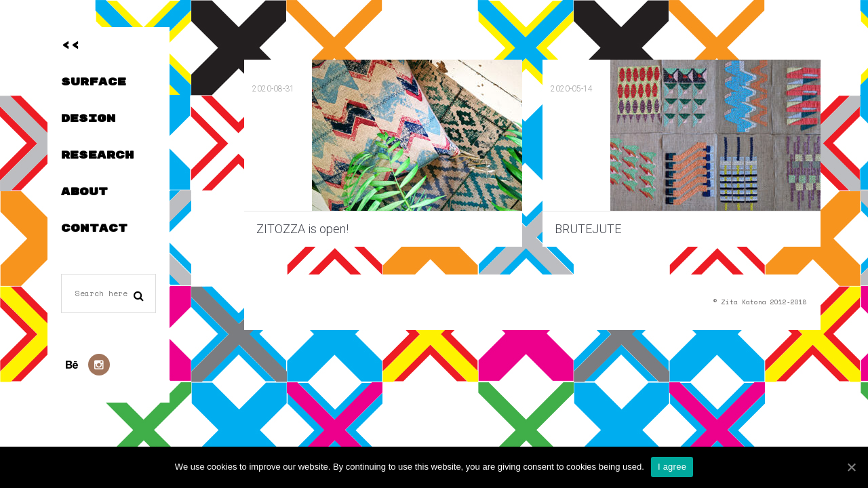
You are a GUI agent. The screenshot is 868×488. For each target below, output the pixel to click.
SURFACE (94, 82)
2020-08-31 (273, 89)
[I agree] (851, 467)
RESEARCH (97, 155)
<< (71, 45)
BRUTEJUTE (588, 229)
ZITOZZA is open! (302, 229)
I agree (672, 467)
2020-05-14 (572, 89)
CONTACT (94, 228)
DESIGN (88, 119)
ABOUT (84, 192)
